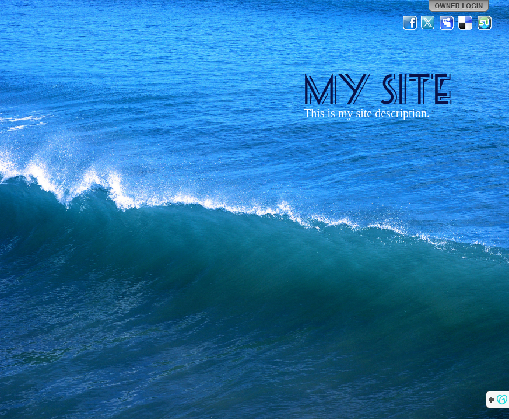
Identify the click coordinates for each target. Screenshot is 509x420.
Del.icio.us (466, 23)
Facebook (410, 23)
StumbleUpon (485, 23)
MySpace (447, 23)
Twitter (429, 23)
